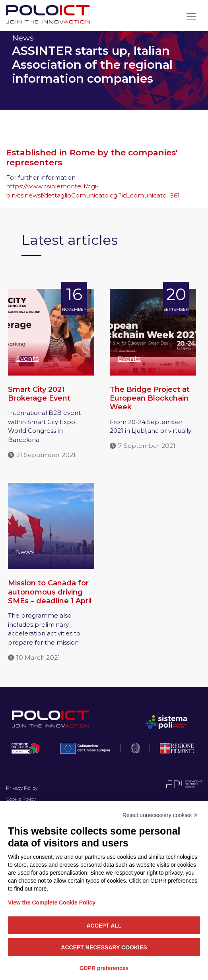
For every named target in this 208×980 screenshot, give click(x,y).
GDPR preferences (104, 968)
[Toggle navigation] (191, 17)
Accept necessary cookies (104, 947)
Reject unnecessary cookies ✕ (160, 815)
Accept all (104, 926)
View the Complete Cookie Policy (52, 903)
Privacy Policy (22, 788)
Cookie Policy (21, 799)
